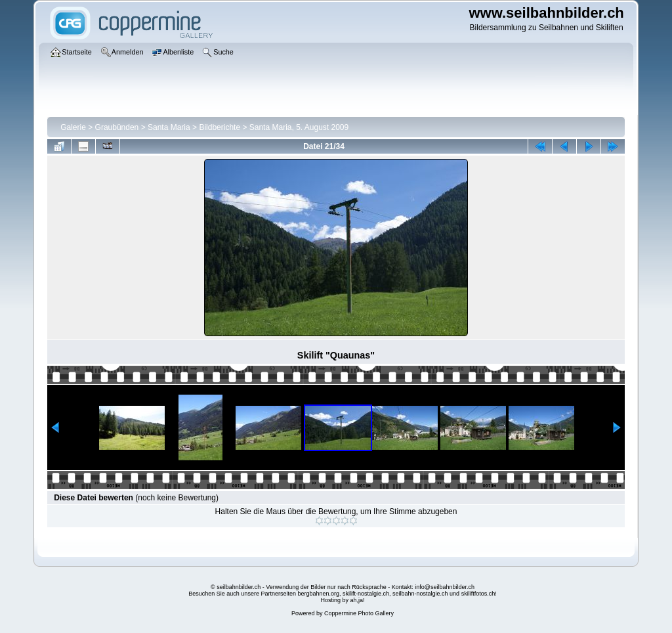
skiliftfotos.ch (478, 594)
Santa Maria (169, 127)
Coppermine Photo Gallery (359, 613)
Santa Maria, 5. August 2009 (299, 127)
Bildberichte (220, 127)
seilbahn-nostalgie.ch (420, 594)
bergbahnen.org (318, 594)
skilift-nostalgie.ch (366, 594)
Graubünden (117, 127)
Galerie (73, 127)
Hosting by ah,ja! (342, 600)
